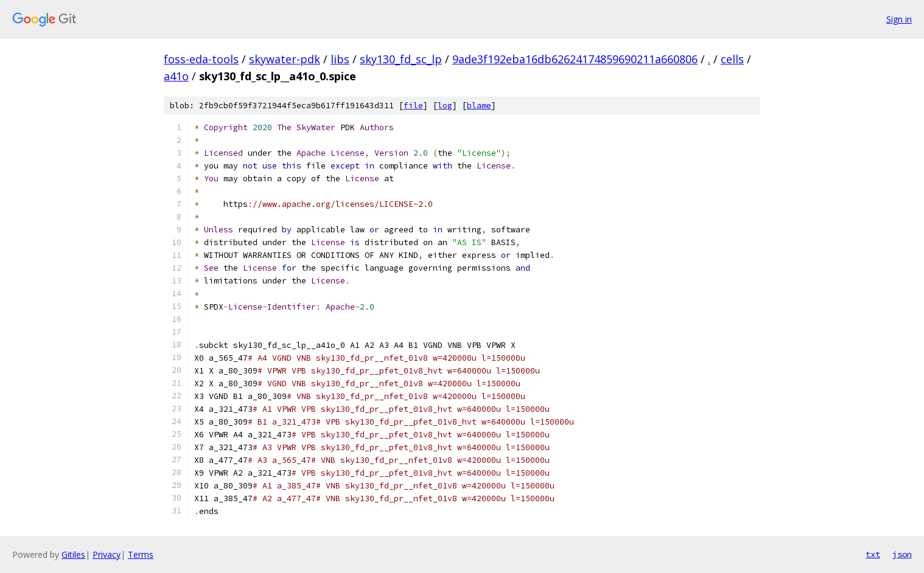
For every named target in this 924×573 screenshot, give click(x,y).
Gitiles (73, 554)
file (413, 106)
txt (873, 554)
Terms (141, 554)
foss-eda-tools (201, 59)
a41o (176, 76)
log (445, 106)
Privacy (107, 554)
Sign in (899, 19)
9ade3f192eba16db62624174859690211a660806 (575, 59)
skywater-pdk (285, 59)
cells (732, 59)
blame (479, 106)
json (902, 554)
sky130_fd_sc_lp (401, 59)
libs (340, 59)
